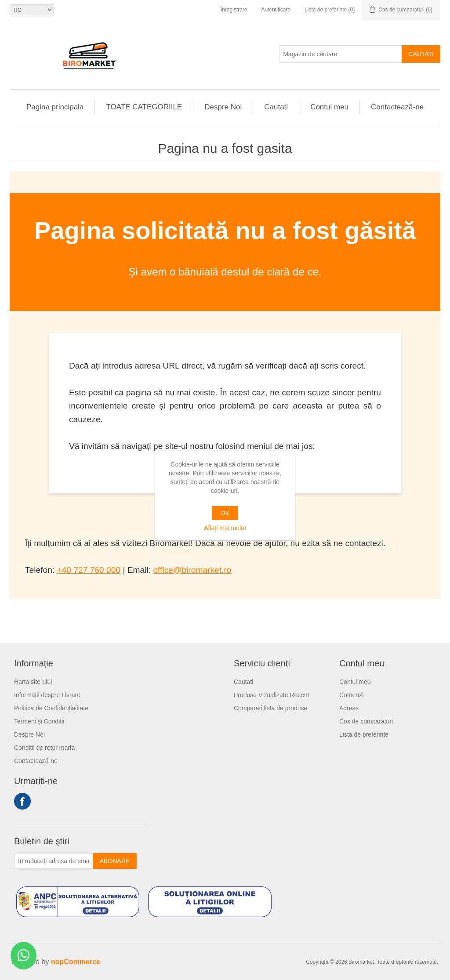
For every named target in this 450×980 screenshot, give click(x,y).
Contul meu (329, 107)
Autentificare (276, 10)
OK (225, 513)
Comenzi (351, 695)
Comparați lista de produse (270, 708)
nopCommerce (76, 962)
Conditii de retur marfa (45, 748)
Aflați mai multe (225, 528)
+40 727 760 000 (89, 570)
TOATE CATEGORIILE (144, 107)
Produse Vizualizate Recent (272, 695)
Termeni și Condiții (39, 721)
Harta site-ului (33, 682)
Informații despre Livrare (47, 695)
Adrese (349, 708)
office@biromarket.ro (192, 570)
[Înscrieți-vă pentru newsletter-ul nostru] (54, 861)
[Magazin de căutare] (341, 54)
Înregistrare (234, 10)
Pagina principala (55, 107)
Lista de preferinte (364, 734)
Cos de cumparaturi (366, 721)
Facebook (22, 801)
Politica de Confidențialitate (51, 708)
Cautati (421, 54)
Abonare (115, 861)
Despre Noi (223, 107)
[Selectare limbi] (32, 10)
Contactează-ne (397, 107)
